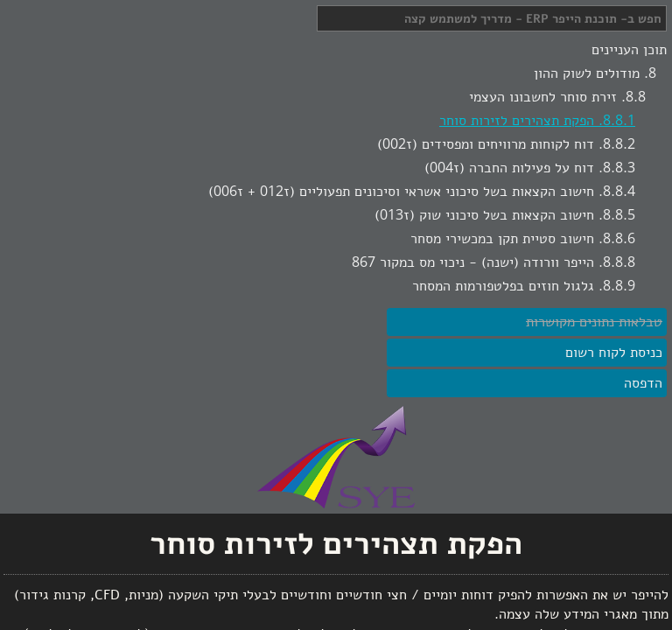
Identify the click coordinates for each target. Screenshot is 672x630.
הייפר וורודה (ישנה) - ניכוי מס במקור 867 (473, 262)
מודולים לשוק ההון (587, 73)
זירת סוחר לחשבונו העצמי (543, 97)
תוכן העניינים (629, 50)
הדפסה (643, 383)
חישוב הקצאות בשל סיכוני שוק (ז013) (484, 215)
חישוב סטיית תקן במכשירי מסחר (502, 239)
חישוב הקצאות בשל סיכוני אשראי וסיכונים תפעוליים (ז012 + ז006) (401, 192)
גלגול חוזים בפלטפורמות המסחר (503, 286)
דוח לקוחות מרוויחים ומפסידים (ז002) (486, 144)
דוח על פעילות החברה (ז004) (509, 168)
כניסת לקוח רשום (614, 353)
